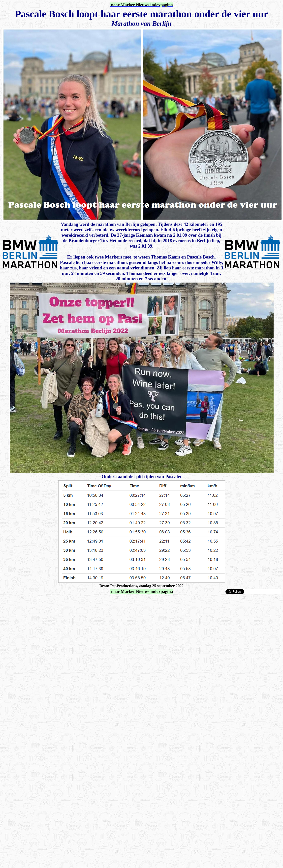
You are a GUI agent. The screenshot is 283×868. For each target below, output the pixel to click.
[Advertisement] (60, 602)
